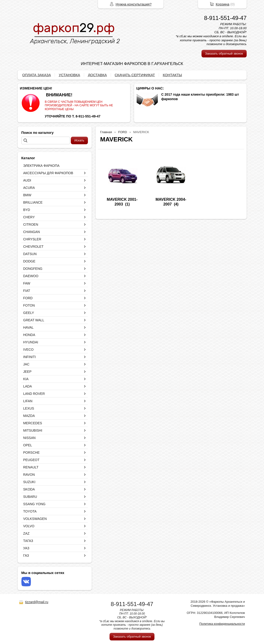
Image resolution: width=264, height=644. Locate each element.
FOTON (29, 305)
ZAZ (26, 533)
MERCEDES (33, 423)
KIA (26, 379)
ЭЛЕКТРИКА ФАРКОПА (41, 166)
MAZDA (29, 416)
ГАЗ (26, 555)
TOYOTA (30, 511)
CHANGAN (32, 232)
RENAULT (31, 467)
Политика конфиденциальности (222, 624)
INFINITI (30, 357)
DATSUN (30, 254)
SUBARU (30, 497)
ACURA (29, 188)
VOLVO (29, 526)
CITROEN (31, 224)
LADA (28, 386)
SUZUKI (29, 482)
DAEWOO (31, 276)
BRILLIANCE (33, 202)
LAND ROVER (34, 394)
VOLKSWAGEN (35, 519)
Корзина (223, 4)
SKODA (29, 489)
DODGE (29, 261)
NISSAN (29, 438)
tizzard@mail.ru (37, 602)
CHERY (29, 217)
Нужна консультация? (134, 4)
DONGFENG (33, 269)
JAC (26, 364)
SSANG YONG (34, 504)
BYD (27, 210)
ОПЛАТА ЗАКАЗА (37, 75)
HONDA (29, 335)
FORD (28, 298)
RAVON (29, 475)
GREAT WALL (34, 320)
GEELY (29, 313)
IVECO (29, 350)
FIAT (27, 291)
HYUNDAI (31, 342)
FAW (27, 283)
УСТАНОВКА (69, 75)
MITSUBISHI (33, 430)
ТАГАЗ (28, 541)
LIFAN (28, 401)
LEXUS (29, 408)
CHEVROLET (34, 247)
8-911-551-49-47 (225, 18)
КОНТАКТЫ (172, 75)
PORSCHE (31, 453)
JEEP (27, 372)
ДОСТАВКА (97, 75)
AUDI (27, 180)
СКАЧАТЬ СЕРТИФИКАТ (135, 75)
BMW (27, 195)
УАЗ (26, 548)
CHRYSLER (32, 239)
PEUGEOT (31, 460)
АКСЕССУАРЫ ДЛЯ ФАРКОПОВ (48, 173)
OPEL (28, 445)
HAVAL (29, 327)
